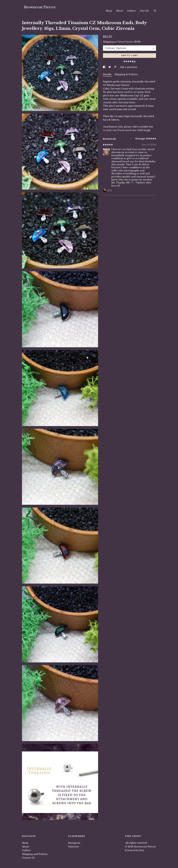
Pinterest (74, 847)
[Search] (155, 11)
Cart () (144, 11)
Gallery (131, 11)
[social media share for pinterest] (116, 67)
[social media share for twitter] (110, 67)
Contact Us (28, 858)
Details (107, 74)
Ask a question (128, 67)
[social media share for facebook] (104, 67)
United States (125, 42)
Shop (109, 11)
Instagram (74, 843)
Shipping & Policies (126, 74)
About (119, 11)
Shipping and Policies (35, 854)
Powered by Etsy (135, 850)
